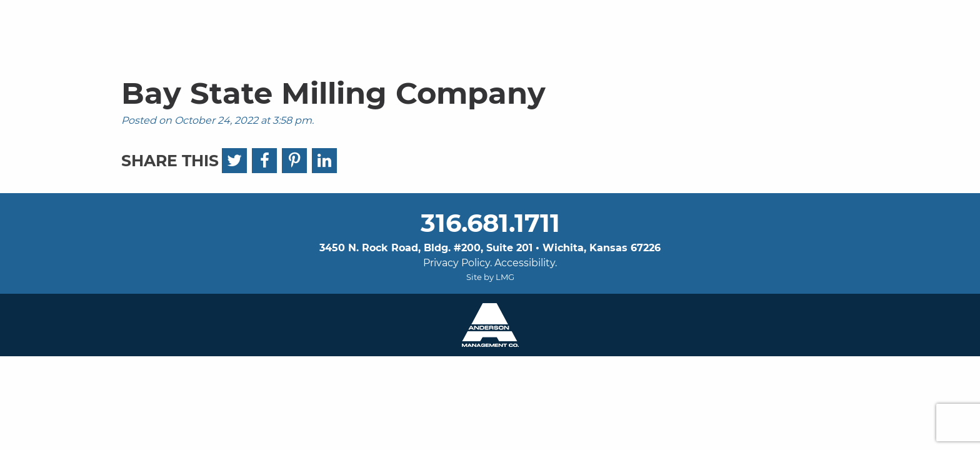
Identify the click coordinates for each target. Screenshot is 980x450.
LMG (505, 277)
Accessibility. (526, 263)
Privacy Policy (457, 263)
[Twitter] (234, 161)
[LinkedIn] (324, 161)
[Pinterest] (294, 161)
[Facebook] (264, 161)
